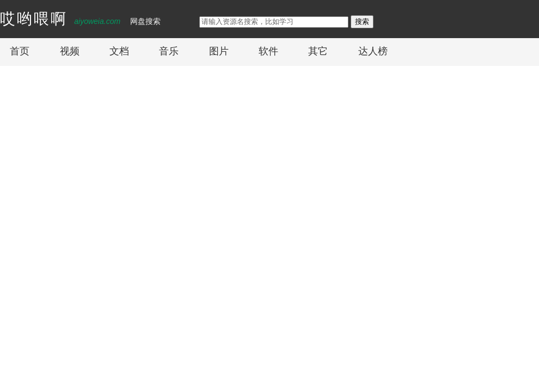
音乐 (169, 51)
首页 (20, 51)
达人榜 (373, 51)
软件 (268, 51)
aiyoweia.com (97, 21)
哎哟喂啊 (34, 19)
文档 (119, 51)
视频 (70, 51)
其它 (318, 51)
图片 (219, 51)
